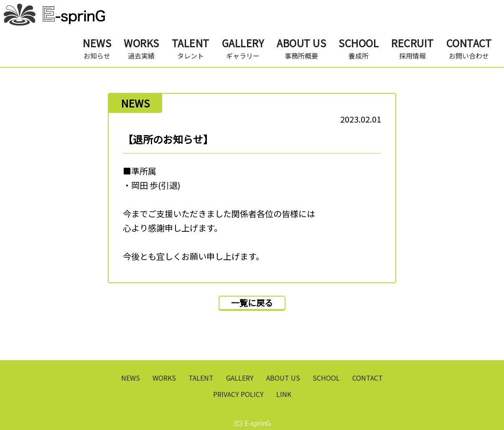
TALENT (201, 378)
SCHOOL (326, 378)
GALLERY (240, 378)
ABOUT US (283, 378)
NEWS (131, 378)
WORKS (164, 378)
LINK (284, 394)
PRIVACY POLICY (238, 394)
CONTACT (368, 378)
